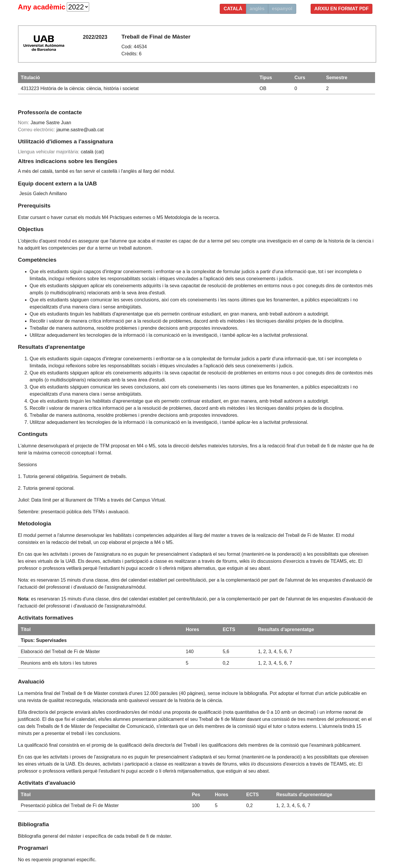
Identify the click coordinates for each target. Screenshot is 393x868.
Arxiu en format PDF (342, 9)
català (233, 9)
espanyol (282, 9)
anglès (257, 9)
